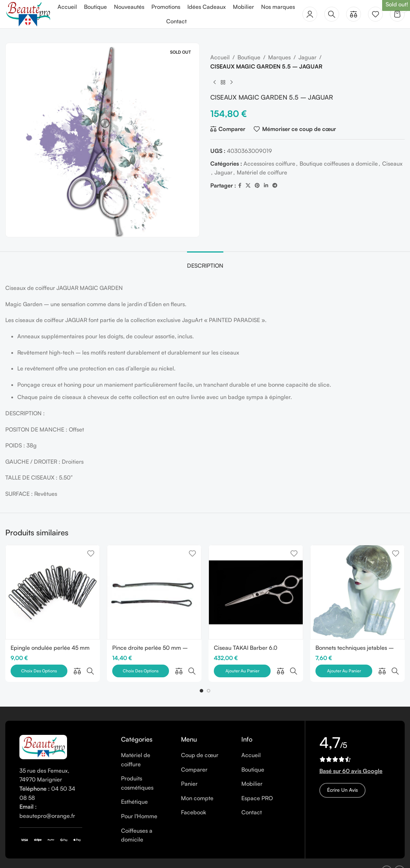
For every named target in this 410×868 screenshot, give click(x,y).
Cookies (109, 856)
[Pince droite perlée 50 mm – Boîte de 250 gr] (154, 592)
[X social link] (248, 186)
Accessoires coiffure (269, 164)
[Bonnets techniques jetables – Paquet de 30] (357, 592)
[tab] (205, 262)
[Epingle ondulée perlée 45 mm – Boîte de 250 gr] (53, 592)
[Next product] (231, 82)
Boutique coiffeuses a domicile (339, 164)
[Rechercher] (332, 14)
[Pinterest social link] (257, 186)
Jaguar (307, 57)
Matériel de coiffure (262, 172)
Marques (279, 57)
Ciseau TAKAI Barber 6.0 (246, 648)
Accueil (220, 57)
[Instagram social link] (399, 856)
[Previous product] (215, 82)
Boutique (249, 57)
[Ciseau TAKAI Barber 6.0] (256, 592)
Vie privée (137, 856)
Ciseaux (392, 164)
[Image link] (43, 731)
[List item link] (146, 745)
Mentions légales (72, 856)
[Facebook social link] (240, 186)
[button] (201, 676)
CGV (160, 856)
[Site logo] (28, 13)
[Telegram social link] (275, 186)
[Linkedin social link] (266, 186)
